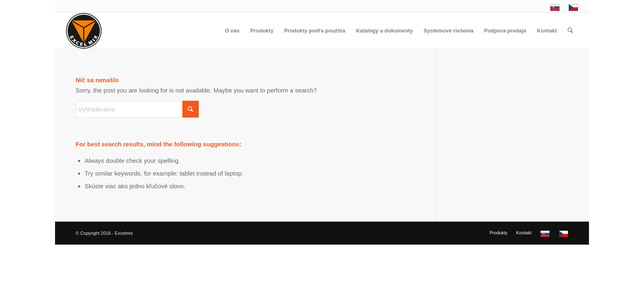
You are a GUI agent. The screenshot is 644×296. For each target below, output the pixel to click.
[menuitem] (555, 8)
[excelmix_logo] (84, 31)
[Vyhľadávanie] (570, 31)
